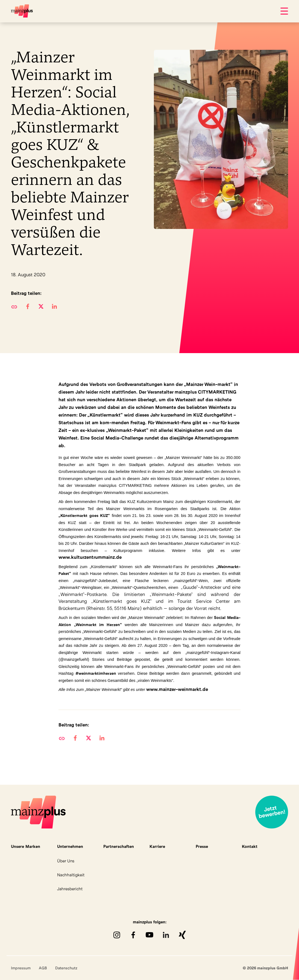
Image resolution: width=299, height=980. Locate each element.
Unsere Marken (26, 846)
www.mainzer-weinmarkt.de (177, 689)
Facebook (133, 935)
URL (14, 306)
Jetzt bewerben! (272, 812)
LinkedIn (166, 935)
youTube (149, 935)
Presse (202, 846)
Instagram (117, 935)
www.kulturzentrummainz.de (90, 557)
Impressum (21, 968)
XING (182, 935)
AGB (43, 968)
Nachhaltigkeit (71, 875)
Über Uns (66, 861)
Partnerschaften (119, 846)
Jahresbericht (70, 889)
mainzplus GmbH (22, 11)
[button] (27, 306)
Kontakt (250, 846)
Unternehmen (70, 846)
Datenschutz (66, 968)
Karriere (157, 846)
